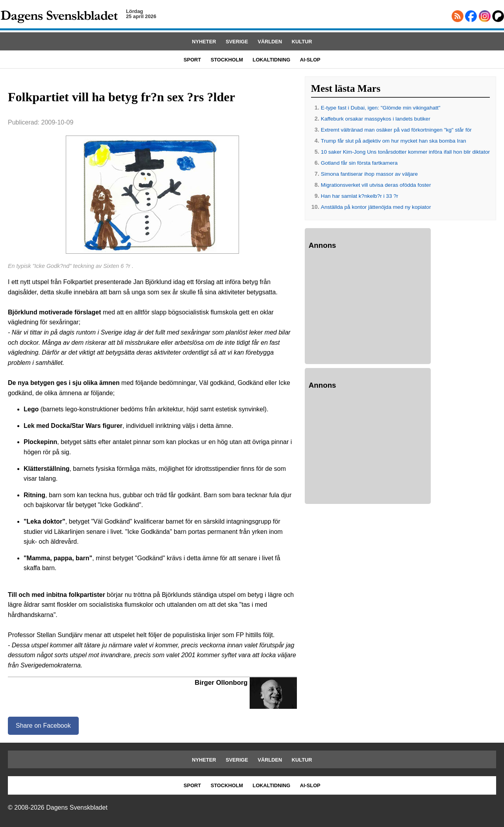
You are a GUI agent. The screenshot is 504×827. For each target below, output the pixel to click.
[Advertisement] (368, 308)
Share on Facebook (43, 726)
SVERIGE (237, 42)
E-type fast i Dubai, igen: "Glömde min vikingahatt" (381, 108)
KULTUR (302, 42)
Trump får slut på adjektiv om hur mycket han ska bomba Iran (394, 141)
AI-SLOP (310, 60)
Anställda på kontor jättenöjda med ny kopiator (376, 207)
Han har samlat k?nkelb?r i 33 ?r (359, 196)
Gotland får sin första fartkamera (359, 163)
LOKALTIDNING (272, 60)
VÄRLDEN (270, 42)
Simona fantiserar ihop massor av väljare (369, 174)
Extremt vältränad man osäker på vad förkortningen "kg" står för (396, 130)
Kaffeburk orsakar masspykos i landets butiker (376, 119)
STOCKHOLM (227, 60)
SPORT (192, 60)
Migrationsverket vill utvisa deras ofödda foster (376, 185)
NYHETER (204, 42)
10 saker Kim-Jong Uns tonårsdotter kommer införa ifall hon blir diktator (405, 152)
